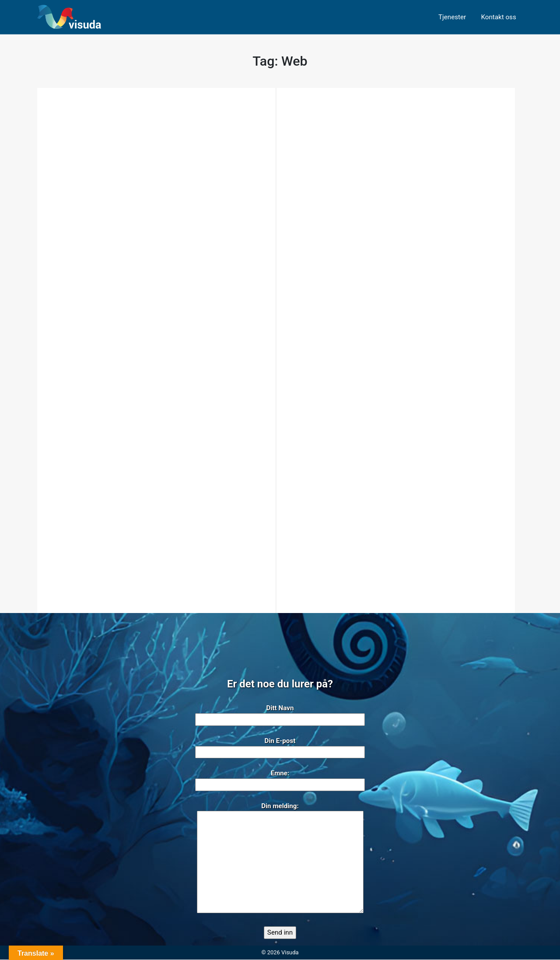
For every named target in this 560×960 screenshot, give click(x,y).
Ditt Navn (280, 714)
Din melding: (280, 859)
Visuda (290, 952)
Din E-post (280, 747)
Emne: (280, 779)
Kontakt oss (498, 17)
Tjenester (452, 17)
